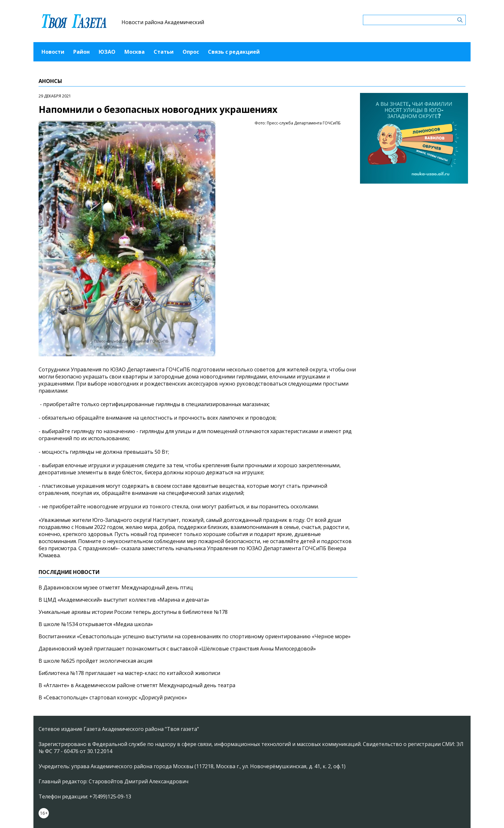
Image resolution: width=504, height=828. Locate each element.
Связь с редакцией (234, 52)
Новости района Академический (163, 22)
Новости (53, 52)
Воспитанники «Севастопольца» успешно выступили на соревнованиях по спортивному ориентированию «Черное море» (195, 636)
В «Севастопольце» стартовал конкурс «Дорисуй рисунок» (113, 697)
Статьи (164, 52)
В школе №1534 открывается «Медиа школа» (96, 624)
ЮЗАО (107, 52)
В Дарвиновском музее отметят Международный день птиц (116, 587)
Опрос (191, 52)
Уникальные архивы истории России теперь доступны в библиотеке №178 (133, 612)
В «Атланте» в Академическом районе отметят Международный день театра (137, 685)
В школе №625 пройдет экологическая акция (95, 661)
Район (81, 52)
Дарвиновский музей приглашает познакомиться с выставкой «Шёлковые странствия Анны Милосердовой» (177, 649)
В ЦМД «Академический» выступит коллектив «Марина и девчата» (124, 600)
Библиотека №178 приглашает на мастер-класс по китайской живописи (129, 673)
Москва (135, 52)
